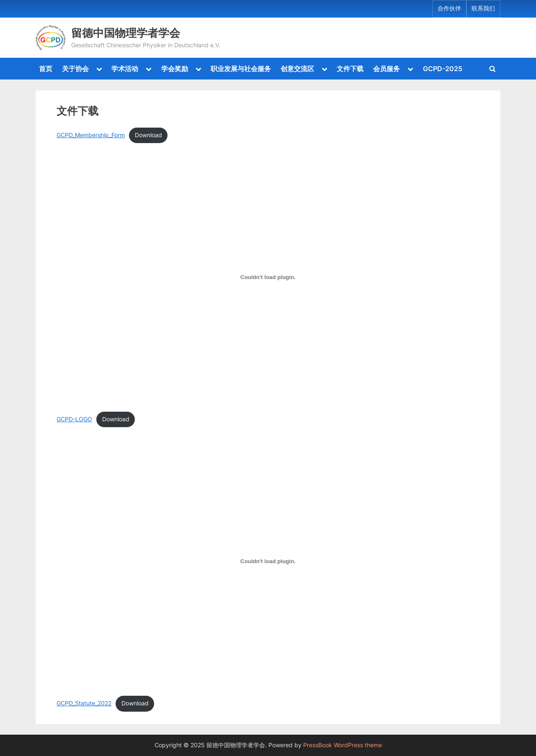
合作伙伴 (449, 8)
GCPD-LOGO (74, 419)
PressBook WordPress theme (343, 745)
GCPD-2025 (443, 69)
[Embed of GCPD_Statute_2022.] (268, 561)
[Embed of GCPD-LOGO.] (268, 277)
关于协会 (75, 69)
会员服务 (387, 69)
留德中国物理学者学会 (126, 33)
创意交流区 (297, 69)
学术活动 (125, 69)
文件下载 (350, 69)
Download (148, 135)
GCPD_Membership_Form (91, 135)
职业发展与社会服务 (241, 69)
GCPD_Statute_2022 (84, 703)
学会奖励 (175, 69)
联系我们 (483, 8)
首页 (46, 69)
